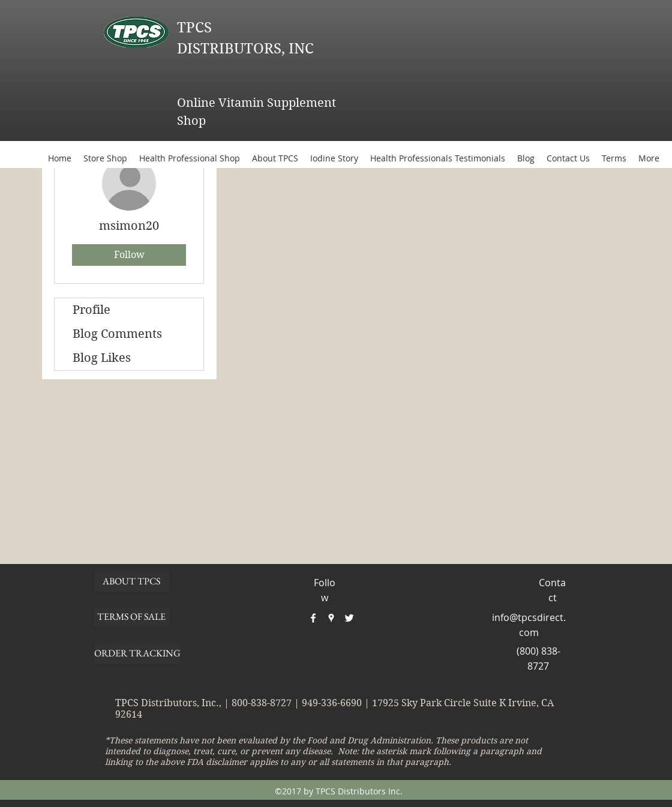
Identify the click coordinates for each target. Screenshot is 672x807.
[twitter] (349, 618)
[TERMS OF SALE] (131, 617)
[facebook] (313, 618)
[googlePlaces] (331, 618)
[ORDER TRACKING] (137, 654)
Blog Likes (102, 358)
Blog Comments (117, 334)
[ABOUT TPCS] (131, 582)
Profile (91, 310)
